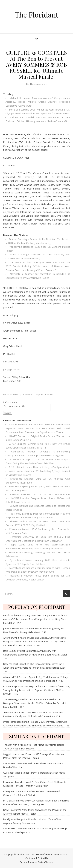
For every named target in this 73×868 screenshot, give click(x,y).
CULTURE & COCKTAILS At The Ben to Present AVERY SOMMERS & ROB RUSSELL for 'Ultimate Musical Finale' (37, 64)
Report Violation (44, 394)
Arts (19, 381)
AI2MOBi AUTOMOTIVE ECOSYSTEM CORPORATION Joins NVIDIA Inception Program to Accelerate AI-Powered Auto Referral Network (38, 498)
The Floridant (37, 15)
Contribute (30, 858)
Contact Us (43, 858)
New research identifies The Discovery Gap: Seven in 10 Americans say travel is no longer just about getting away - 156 (35, 668)
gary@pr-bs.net (12, 369)
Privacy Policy (61, 854)
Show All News (11, 394)
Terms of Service (44, 854)
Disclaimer (27, 394)
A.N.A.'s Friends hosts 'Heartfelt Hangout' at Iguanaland (39, 467)
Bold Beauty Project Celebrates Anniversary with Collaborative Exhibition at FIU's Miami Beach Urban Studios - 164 (36, 655)
